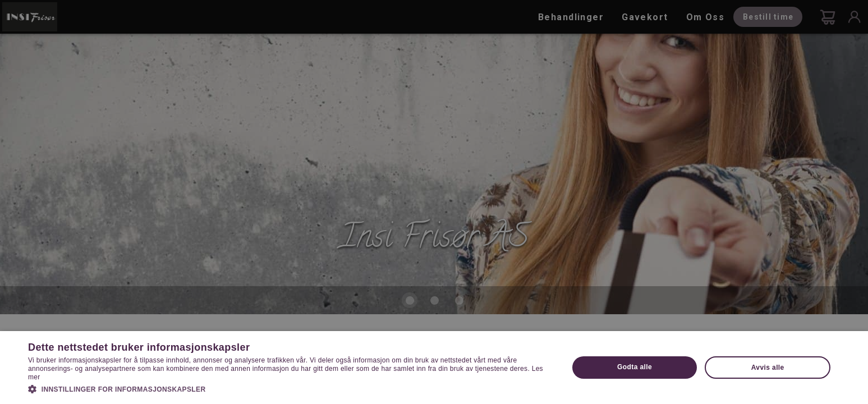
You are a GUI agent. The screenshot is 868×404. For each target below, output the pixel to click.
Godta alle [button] (635, 367)
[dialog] (434, 202)
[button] (290, 388)
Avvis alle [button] (768, 368)
